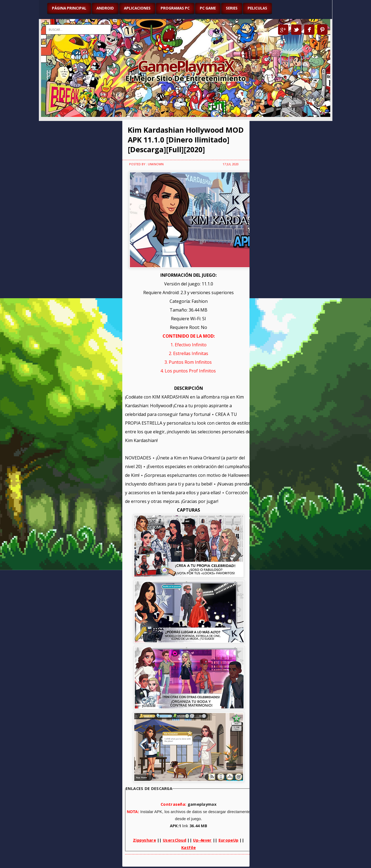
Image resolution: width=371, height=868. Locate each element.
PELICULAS (257, 8)
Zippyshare (144, 840)
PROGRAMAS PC (175, 8)
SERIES (232, 8)
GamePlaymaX (185, 66)
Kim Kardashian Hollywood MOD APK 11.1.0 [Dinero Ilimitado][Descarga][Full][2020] (186, 140)
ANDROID (105, 8)
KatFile (188, 847)
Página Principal (69, 8)
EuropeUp (228, 840)
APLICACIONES (137, 8)
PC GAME (208, 8)
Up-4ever (202, 840)
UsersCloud (174, 840)
